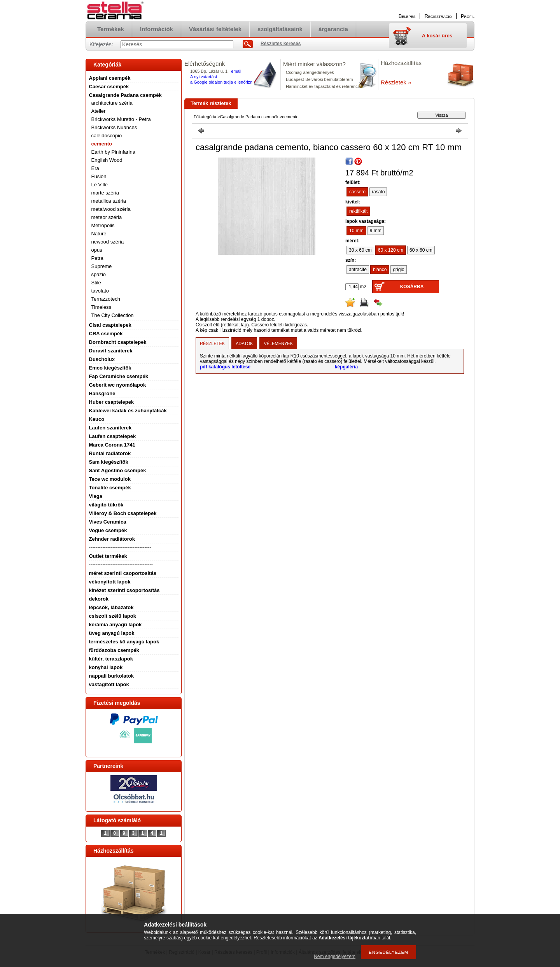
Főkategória (205, 117)
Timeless (101, 307)
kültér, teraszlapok (111, 659)
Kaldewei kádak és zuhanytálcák (128, 411)
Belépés (407, 16)
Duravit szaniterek (111, 351)
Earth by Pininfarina (113, 152)
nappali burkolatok (112, 676)
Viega (96, 496)
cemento (102, 144)
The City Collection (113, 315)
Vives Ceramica (108, 522)
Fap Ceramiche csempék (119, 376)
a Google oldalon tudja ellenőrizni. (222, 82)
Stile (96, 283)
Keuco (97, 419)
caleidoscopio (107, 136)
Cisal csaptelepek (110, 325)
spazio (99, 274)
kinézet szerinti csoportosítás (124, 590)
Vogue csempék (108, 530)
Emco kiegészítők (110, 368)
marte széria (105, 193)
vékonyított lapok (110, 582)
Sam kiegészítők (109, 462)
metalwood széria (111, 209)
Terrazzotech (106, 299)
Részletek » (396, 82)
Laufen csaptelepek (113, 436)
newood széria (108, 242)
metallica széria (109, 201)
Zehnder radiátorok (112, 539)
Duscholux (102, 359)
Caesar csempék (109, 87)
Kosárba (412, 287)
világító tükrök (106, 505)
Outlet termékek (108, 556)
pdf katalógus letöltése (225, 367)
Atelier (99, 111)
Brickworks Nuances (114, 127)
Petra (97, 258)
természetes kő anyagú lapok (124, 642)
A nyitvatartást (204, 77)
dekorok (99, 599)
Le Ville (100, 185)
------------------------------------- (120, 547)
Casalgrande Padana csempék (125, 95)
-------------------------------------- (121, 565)
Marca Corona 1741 (112, 445)
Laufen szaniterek (110, 428)
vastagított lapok (109, 684)
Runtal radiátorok (110, 453)
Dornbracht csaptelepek (118, 342)
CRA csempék (106, 334)
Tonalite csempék (110, 488)
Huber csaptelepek (112, 402)
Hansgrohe (102, 393)
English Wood (107, 160)
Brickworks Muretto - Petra (121, 119)
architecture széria (112, 103)
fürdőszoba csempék (114, 650)
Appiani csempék (110, 78)
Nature (99, 234)
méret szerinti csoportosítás (123, 573)
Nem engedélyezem (335, 956)
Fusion (99, 176)
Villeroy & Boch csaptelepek (123, 513)
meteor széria (107, 217)
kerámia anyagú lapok (115, 625)
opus (97, 250)
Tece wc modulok (110, 479)
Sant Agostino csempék (118, 470)
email (236, 71)
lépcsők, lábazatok (111, 607)
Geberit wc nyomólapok (118, 385)
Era (95, 168)
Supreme (102, 266)
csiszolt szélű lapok (113, 616)
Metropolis (103, 225)
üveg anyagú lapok (112, 633)
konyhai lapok (106, 667)
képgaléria (346, 367)
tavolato (100, 291)
